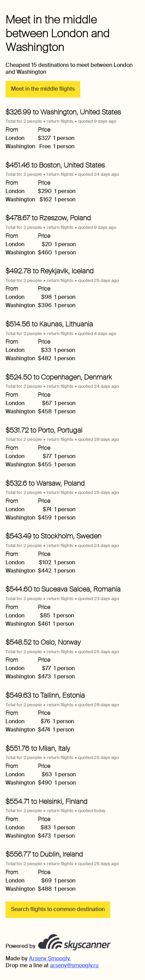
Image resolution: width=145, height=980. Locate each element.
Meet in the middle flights (43, 89)
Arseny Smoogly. (50, 958)
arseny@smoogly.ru (74, 965)
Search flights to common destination (58, 909)
